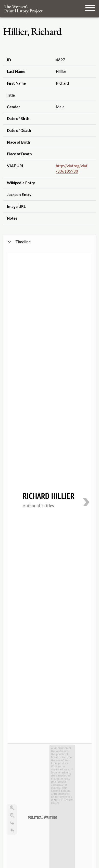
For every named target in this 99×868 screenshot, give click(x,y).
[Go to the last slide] (12, 370)
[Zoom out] (12, 362)
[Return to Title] (12, 377)
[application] (49, 428)
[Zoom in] (12, 354)
